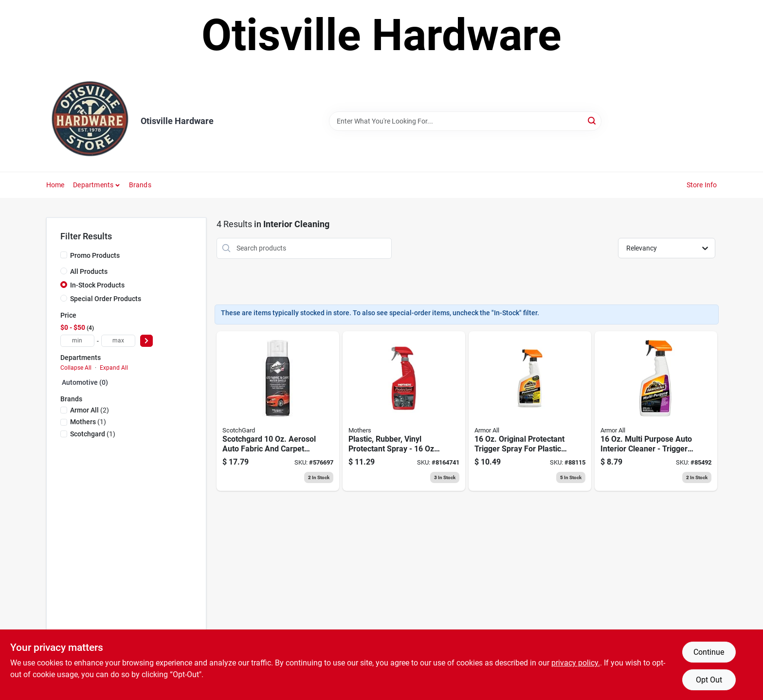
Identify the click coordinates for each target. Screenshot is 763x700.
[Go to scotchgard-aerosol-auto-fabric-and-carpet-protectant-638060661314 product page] (278, 411)
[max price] (118, 341)
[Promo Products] (64, 255)
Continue (709, 652)
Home (55, 185)
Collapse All (76, 368)
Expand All (114, 368)
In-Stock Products (97, 285)
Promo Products (95, 255)
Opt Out (709, 680)
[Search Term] (465, 121)
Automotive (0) (85, 382)
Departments (93, 185)
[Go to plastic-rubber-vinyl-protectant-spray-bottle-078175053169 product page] (404, 411)
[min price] (77, 341)
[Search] (592, 120)
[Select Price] (146, 341)
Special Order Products (106, 299)
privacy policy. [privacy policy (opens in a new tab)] (576, 663)
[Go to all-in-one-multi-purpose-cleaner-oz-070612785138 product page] (656, 411)
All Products (89, 271)
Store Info (702, 185)
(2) (90, 410)
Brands (140, 185)
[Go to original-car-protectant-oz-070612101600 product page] (530, 411)
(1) (88, 422)
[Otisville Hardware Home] (90, 121)
